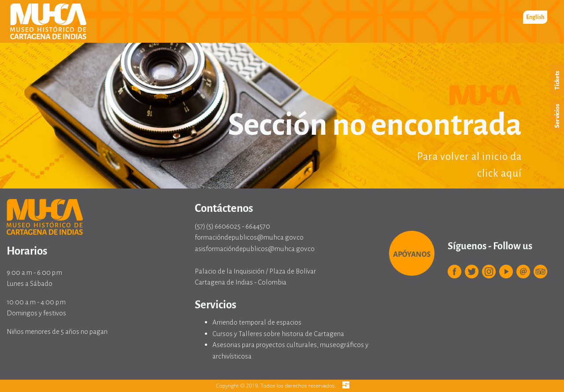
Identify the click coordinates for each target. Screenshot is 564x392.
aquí (511, 173)
